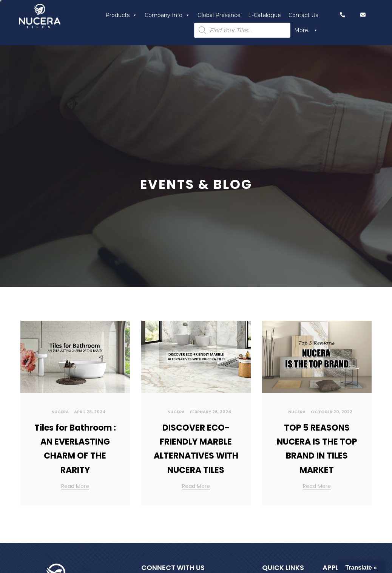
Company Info (167, 15)
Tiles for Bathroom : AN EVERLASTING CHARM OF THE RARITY (75, 449)
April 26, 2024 (90, 412)
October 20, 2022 (332, 412)
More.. (306, 30)
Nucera (60, 412)
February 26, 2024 (211, 412)
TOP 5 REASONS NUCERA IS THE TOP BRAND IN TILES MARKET (317, 449)
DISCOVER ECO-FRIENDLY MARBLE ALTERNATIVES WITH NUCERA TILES (196, 449)
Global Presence (219, 15)
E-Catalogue (265, 15)
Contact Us (303, 15)
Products (121, 15)
